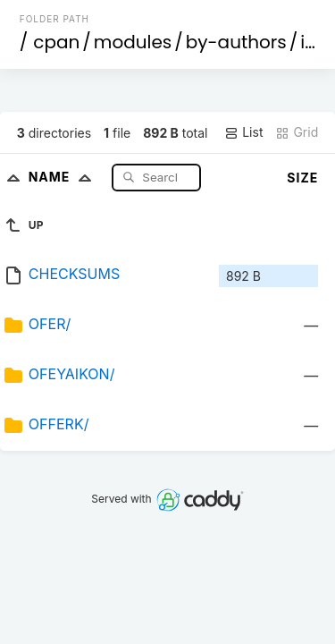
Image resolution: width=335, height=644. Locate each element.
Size (302, 178)
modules (133, 42)
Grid (297, 132)
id (308, 42)
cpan (56, 42)
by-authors (236, 42)
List (243, 132)
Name (64, 177)
